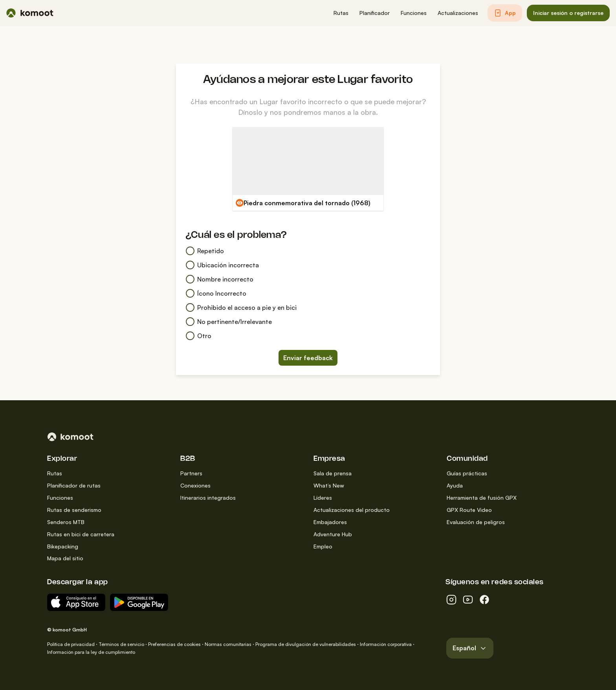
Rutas (55, 473)
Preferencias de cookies (174, 644)
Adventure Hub (333, 534)
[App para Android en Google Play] (139, 602)
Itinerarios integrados (208, 498)
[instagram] (451, 600)
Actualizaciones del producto (352, 510)
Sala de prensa (333, 473)
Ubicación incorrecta (222, 265)
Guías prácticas (467, 473)
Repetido (205, 251)
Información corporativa (386, 644)
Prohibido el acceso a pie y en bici (241, 307)
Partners (191, 473)
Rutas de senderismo (74, 510)
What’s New (329, 485)
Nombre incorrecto (219, 279)
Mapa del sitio (65, 558)
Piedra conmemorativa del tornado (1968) (307, 203)
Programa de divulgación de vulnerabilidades (306, 644)
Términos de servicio (121, 644)
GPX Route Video (469, 510)
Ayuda (455, 485)
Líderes (323, 498)
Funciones (60, 498)
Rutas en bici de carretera (81, 534)
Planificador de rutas (74, 485)
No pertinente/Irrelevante (229, 322)
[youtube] (468, 600)
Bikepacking (63, 546)
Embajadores (330, 522)
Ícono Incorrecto (216, 293)
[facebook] (484, 600)
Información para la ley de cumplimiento (91, 652)
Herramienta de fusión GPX (482, 498)
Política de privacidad (71, 644)
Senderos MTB (66, 522)
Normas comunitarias (228, 644)
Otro (198, 336)
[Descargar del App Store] (76, 602)
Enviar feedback (308, 358)
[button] (341, 13)
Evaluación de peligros (476, 522)
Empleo (323, 546)
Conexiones (195, 485)
